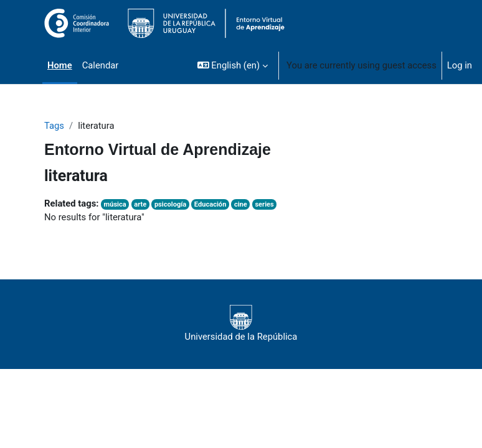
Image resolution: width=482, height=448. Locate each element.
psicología (170, 204)
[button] (233, 65)
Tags (54, 126)
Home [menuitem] (60, 65)
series (264, 204)
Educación (210, 204)
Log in (460, 65)
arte (140, 204)
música (115, 204)
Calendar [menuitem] (101, 65)
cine (241, 204)
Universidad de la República (241, 324)
